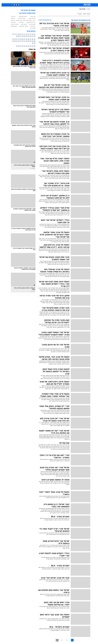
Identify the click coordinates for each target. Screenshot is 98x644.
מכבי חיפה (31, 16)
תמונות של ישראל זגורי (26, 10)
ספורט (73, 2)
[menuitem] (77, 2)
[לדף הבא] (56, 640)
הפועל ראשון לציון (22, 26)
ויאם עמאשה (12, 26)
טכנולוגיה (34, 2)
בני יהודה (12, 16)
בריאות (44, 2)
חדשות (78, 2)
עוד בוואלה (30, 49)
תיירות (39, 2)
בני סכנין (11, 18)
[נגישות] (2, 2)
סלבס (57, 2)
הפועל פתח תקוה (21, 16)
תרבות (62, 2)
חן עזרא (11, 20)
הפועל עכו (31, 26)
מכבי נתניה (24, 20)
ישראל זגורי (81, 9)
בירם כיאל (12, 22)
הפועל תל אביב (20, 18)
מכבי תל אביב (17, 20)
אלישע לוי (19, 22)
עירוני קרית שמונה (29, 22)
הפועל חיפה (22, 24)
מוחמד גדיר (31, 28)
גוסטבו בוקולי (31, 24)
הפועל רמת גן (30, 18)
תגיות (87, 9)
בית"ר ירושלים (31, 20)
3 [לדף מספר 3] (60, 640)
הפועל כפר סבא (13, 24)
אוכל (49, 2)
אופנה (28, 2)
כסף (53, 2)
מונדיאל (68, 2)
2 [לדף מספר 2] (65, 640)
